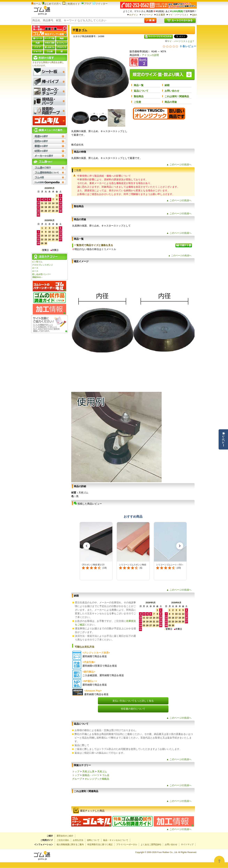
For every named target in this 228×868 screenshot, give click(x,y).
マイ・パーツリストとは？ (180, 41)
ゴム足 (106, 775)
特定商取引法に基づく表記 (100, 844)
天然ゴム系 (88, 771)
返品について (141, 91)
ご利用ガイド (71, 4)
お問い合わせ (172, 91)
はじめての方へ (52, 4)
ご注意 (137, 102)
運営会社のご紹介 (65, 836)
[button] (87, 546)
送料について (93, 840)
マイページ (147, 15)
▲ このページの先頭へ (179, 164)
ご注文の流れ (63, 840)
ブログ (86, 3)
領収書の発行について (133, 709)
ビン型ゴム (37, 262)
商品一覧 (139, 85)
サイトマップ (187, 844)
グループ (77, 779)
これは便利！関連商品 (177, 96)
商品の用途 (171, 102)
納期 (167, 85)
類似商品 (139, 96)
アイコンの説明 (150, 55)
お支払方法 (78, 840)
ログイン (134, 15)
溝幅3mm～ (37, 277)
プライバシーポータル (127, 844)
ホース (35, 268)
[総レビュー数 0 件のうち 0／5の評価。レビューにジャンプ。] (179, 46)
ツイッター (100, 4)
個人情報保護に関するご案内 (70, 844)
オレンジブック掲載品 (97, 779)
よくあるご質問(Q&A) (151, 844)
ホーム (36, 4)
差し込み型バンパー (41, 274)
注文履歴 (161, 15)
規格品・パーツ (91, 775)
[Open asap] (219, 861)
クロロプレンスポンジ (42, 265)
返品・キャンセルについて (116, 840)
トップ (76, 771)
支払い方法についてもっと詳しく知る (133, 701)
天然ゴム (102, 771)
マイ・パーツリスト (178, 15)
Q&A (194, 15)
